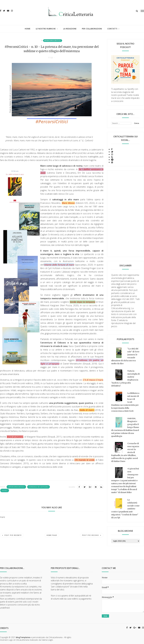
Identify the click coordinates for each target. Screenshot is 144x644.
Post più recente (12, 535)
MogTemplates (23, 637)
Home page (52, 535)
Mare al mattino (15, 437)
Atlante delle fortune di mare (59, 265)
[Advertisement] (126, 214)
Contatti (112, 29)
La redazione (70, 29)
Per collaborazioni (92, 29)
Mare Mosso (68, 203)
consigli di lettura (39, 487)
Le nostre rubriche (46, 29)
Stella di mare (86, 410)
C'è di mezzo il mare (93, 380)
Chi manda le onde (84, 460)
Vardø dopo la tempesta (82, 302)
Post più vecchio (92, 535)
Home (28, 29)
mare (5, 490)
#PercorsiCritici (53, 41)
